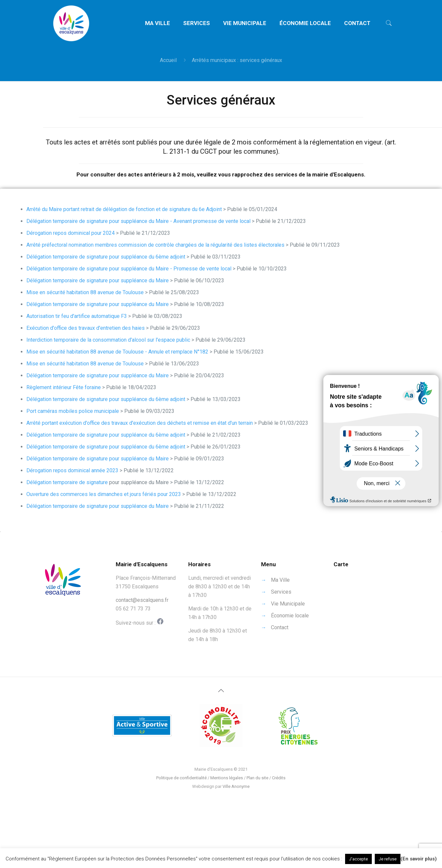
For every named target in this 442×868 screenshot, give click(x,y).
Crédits (279, 778)
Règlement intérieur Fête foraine (64, 387)
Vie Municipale (288, 604)
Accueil (168, 60)
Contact (280, 627)
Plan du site (257, 778)
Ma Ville (280, 580)
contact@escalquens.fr (142, 600)
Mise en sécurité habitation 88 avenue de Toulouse (85, 292)
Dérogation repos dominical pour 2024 (71, 233)
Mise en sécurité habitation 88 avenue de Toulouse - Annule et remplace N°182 (117, 352)
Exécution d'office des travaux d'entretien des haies (86, 328)
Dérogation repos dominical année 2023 (72, 470)
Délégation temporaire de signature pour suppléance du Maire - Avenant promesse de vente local (138, 221)
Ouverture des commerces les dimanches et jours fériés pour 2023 (104, 494)
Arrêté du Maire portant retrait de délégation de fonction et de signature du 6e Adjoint (124, 209)
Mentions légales (227, 778)
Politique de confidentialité (181, 778)
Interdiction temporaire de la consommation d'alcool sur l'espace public (108, 340)
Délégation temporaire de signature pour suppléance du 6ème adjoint (106, 257)
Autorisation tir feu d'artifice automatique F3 (77, 316)
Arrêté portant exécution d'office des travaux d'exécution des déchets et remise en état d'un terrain (140, 423)
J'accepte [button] (358, 859)
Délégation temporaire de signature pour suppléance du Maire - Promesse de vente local (129, 269)
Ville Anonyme (236, 786)
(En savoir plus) (419, 859)
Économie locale (290, 616)
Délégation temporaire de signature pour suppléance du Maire (98, 280)
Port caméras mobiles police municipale (73, 411)
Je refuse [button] (388, 859)
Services (281, 592)
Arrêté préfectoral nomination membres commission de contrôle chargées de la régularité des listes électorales (155, 245)
